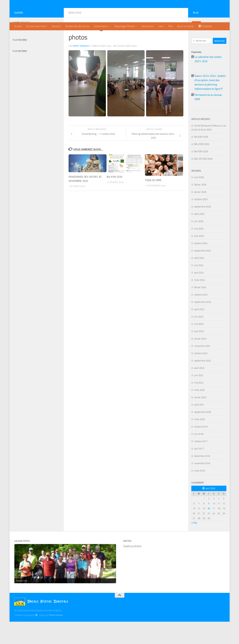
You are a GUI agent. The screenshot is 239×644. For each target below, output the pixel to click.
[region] (65, 586)
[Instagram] (57, 35)
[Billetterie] (47, 35)
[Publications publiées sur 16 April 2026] (209, 531)
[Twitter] (52, 35)
